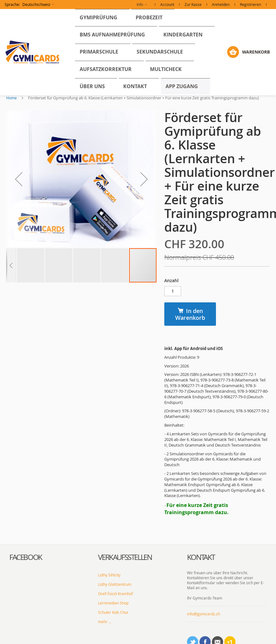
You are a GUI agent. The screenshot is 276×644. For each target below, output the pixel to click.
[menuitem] (93, 15)
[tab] (49, 529)
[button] (29, 5)
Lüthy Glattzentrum (115, 556)
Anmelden (221, 4)
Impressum (150, 636)
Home (12, 64)
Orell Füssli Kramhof (115, 565)
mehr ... (105, 593)
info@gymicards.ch (203, 585)
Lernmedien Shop (113, 575)
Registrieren (250, 4)
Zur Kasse (193, 4)
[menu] (152, 35)
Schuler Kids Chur (113, 584)
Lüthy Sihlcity (109, 547)
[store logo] (33, 35)
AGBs (167, 636)
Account (167, 4)
